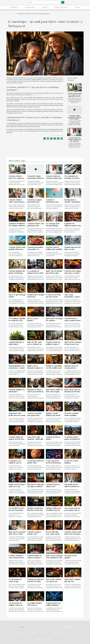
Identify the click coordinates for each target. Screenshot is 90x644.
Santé (45, 7)
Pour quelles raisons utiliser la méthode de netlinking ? (72, 487)
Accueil (8, 14)
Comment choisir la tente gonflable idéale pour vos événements (17, 249)
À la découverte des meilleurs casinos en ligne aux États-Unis (15, 605)
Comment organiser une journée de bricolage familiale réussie (17, 273)
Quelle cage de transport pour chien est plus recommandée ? (54, 273)
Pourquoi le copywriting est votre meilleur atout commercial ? (54, 368)
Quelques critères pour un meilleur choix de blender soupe (53, 510)
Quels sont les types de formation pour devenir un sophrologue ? (72, 392)
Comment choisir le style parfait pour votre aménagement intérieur (36, 226)
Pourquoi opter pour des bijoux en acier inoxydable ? (73, 249)
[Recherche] (43, 2)
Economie (14, 7)
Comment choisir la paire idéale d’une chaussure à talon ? (73, 534)
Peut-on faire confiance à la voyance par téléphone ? (54, 581)
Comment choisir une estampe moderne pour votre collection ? (75, 140)
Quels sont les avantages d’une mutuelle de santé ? (54, 558)
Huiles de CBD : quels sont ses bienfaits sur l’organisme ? (34, 344)
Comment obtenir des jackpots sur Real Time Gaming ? (16, 439)
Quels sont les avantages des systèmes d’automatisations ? (54, 321)
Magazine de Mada (37, 95)
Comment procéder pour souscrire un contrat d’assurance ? (36, 581)
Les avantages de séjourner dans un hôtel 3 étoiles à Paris (36, 273)
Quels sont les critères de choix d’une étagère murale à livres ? (54, 392)
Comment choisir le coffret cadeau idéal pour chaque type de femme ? (17, 202)
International (30, 7)
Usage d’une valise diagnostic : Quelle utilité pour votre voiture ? (36, 439)
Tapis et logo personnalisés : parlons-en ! (72, 297)
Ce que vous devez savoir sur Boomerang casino (53, 463)
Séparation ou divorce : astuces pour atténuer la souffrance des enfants (35, 392)
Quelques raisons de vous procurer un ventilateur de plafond (72, 368)
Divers (77, 7)
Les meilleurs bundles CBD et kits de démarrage (34, 605)
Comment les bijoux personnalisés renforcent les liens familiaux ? (75, 117)
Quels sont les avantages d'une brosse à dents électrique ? (17, 534)
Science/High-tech (61, 7)
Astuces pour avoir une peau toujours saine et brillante (72, 510)
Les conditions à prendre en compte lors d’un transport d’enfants (17, 321)
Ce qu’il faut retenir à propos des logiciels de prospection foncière (72, 439)
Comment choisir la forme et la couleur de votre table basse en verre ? (75, 95)
